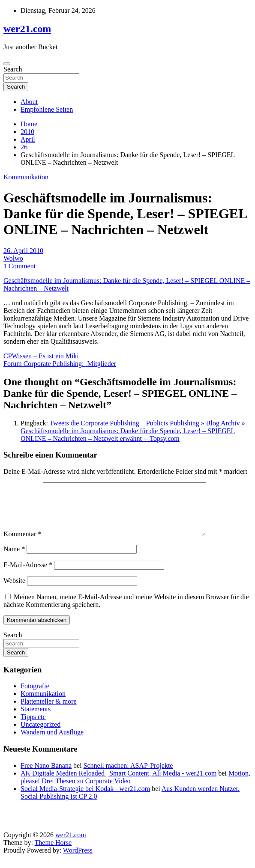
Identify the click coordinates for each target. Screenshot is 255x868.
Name (14, 559)
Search (13, 69)
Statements (36, 719)
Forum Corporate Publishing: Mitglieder (60, 364)
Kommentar (22, 544)
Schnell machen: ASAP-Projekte (128, 776)
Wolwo (13, 258)
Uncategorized (40, 735)
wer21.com (27, 29)
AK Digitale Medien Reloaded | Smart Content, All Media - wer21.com (118, 783)
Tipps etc (33, 727)
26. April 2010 (23, 251)
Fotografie (35, 696)
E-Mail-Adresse (28, 575)
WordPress (78, 861)
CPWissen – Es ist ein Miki (41, 356)
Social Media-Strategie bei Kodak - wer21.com (85, 799)
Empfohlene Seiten (47, 109)
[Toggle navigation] (7, 64)
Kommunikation (26, 177)
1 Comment (19, 266)
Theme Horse (53, 853)
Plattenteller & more (49, 712)
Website (14, 591)
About (29, 102)
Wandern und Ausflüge (52, 742)
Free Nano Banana (46, 776)
